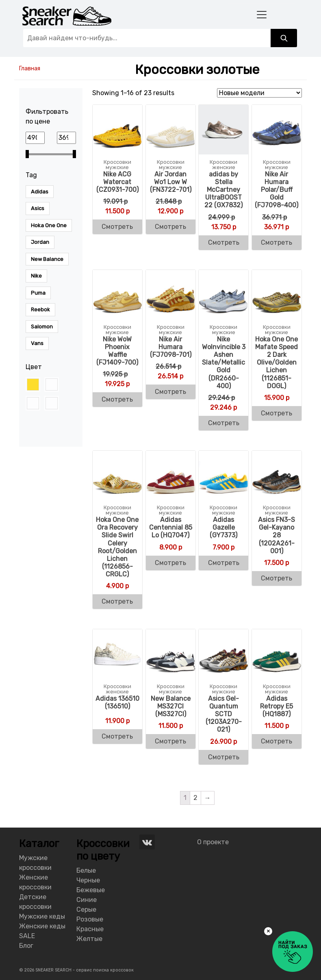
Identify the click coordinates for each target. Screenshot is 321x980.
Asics (38, 208)
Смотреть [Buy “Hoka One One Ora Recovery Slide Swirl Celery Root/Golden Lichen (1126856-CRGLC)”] (117, 601)
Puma (38, 293)
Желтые (89, 939)
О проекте (213, 842)
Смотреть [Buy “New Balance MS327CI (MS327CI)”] (170, 741)
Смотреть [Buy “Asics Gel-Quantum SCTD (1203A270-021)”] (224, 757)
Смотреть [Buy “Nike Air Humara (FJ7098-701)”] (170, 392)
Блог (26, 946)
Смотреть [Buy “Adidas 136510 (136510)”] (117, 736)
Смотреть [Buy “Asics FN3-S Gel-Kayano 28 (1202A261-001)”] (277, 578)
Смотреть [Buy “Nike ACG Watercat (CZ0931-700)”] (117, 227)
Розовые (90, 919)
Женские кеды (42, 926)
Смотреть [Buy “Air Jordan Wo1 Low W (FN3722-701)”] (170, 227)
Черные (88, 880)
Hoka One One (49, 225)
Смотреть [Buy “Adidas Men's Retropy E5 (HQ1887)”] (277, 741)
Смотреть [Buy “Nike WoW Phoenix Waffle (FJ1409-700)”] (117, 399)
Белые (86, 870)
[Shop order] (259, 93)
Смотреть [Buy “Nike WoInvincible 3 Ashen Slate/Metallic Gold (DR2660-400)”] (224, 423)
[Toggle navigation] (262, 14)
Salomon (42, 327)
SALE (27, 936)
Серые (86, 909)
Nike (36, 276)
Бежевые (91, 890)
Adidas (40, 192)
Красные (90, 929)
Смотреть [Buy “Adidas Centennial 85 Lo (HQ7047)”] (170, 563)
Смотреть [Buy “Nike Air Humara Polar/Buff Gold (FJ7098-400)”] (277, 242)
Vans (37, 343)
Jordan (40, 242)
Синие (87, 900)
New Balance (47, 259)
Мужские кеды (42, 916)
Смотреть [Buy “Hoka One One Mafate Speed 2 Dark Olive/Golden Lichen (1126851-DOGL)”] (277, 413)
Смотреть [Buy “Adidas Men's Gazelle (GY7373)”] (224, 563)
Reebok (40, 310)
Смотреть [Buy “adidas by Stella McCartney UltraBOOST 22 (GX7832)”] (224, 242)
